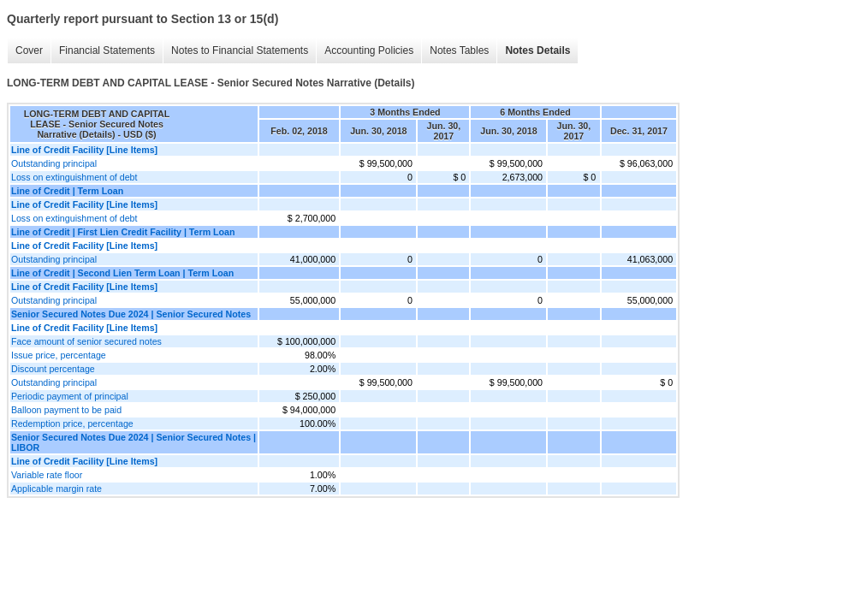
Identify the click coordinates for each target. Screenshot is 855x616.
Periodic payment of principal (70, 396)
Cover (29, 50)
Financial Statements (107, 50)
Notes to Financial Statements (240, 50)
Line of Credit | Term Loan (67, 191)
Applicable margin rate (56, 489)
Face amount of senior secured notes (86, 341)
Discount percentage (53, 369)
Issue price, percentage (59, 355)
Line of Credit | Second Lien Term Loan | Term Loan (122, 273)
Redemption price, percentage (72, 423)
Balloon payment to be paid (66, 410)
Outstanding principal (54, 163)
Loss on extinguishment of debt (74, 177)
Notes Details (537, 50)
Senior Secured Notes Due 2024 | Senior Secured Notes (131, 314)
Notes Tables (459, 50)
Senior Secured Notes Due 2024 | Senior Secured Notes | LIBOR (134, 442)
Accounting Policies (369, 50)
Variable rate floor (47, 475)
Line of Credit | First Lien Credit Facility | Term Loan (123, 232)
